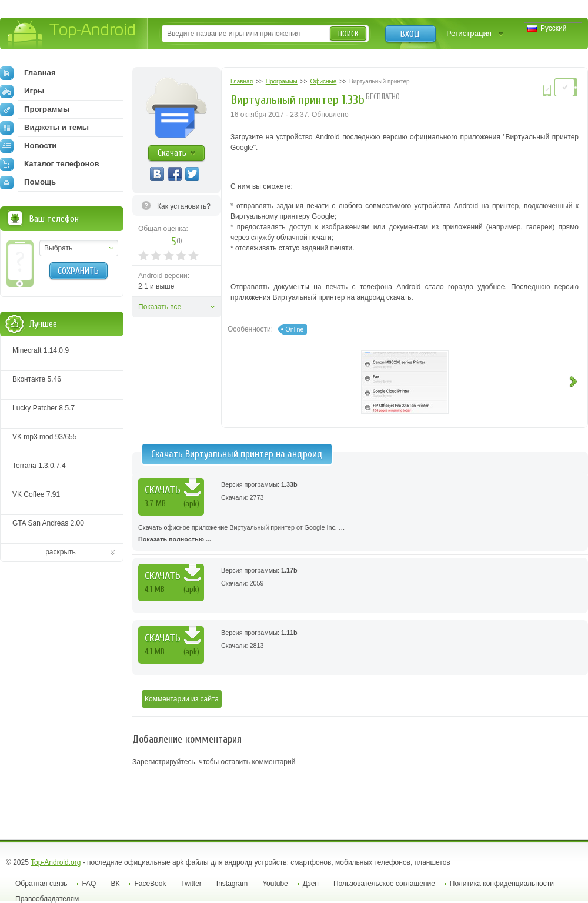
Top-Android (72, 34)
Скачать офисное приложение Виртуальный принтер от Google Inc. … (360, 534)
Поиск (348, 34)
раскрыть (61, 552)
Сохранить (78, 271)
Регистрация (469, 33)
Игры (22, 91)
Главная (28, 73)
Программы (35, 109)
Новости (28, 146)
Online (294, 329)
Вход (410, 34)
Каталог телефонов (50, 164)
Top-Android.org (56, 862)
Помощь (28, 182)
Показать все (160, 307)
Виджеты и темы (44, 128)
